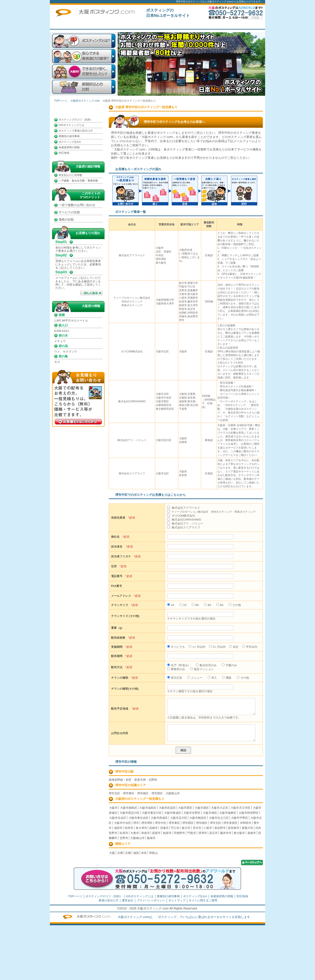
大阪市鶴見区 (198, 818)
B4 (207, 605)
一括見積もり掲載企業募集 (184, 25)
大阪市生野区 (192, 813)
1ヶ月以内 (197, 647)
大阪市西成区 (159, 818)
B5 (195, 605)
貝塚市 (164, 828)
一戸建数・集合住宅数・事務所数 (78, 181)
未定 (234, 647)
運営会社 (128, 900)
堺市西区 (188, 823)
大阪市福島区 (148, 808)
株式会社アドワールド (184, 508)
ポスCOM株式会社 (181, 516)
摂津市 (203, 833)
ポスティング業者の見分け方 (76, 131)
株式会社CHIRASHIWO (184, 520)
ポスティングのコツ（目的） (76, 120)
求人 (212, 678)
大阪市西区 (185, 808)
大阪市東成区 (173, 813)
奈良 (144, 853)
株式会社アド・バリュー (185, 524)
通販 (227, 678)
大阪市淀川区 (179, 818)
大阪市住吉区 (118, 818)
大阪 (112, 853)
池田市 (118, 828)
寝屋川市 (247, 828)
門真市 (192, 833)
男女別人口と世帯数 (70, 175)
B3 (220, 605)
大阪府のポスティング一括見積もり (140, 799)
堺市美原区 (230, 823)
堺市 (136, 823)
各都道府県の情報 (69, 147)
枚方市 (186, 828)
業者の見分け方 (109, 900)
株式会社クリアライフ (184, 527)
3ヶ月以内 (217, 647)
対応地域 (64, 153)
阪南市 (151, 838)
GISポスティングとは (71, 125)
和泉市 (146, 833)
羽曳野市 (179, 833)
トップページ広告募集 (216, 25)
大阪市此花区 (167, 808)
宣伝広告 (175, 678)
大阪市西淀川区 (130, 813)
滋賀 (136, 853)
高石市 (213, 833)
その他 (235, 605)
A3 (183, 605)
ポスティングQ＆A (70, 142)
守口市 (175, 828)
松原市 (124, 833)
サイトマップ (177, 900)
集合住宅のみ (206, 665)
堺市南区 (202, 823)
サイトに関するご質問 (248, 25)
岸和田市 (246, 823)
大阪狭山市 (137, 838)
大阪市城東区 (228, 813)
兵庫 (120, 853)
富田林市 (234, 828)
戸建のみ (229, 665)
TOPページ (121, 25)
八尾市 (208, 828)
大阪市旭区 (210, 813)
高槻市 (153, 828)
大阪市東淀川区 (152, 813)
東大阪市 (239, 833)
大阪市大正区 (220, 808)
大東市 (135, 833)
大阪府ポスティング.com (85, 101)
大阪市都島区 (129, 808)
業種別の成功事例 (69, 136)
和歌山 (153, 853)
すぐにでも (176, 647)
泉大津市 (141, 828)
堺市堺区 (147, 823)
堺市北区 (215, 823)
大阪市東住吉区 (139, 818)
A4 (171, 605)
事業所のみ (176, 669)
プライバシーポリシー (151, 900)
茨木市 (197, 828)
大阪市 (113, 808)
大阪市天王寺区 (241, 808)
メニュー (195, 678)
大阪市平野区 (240, 818)
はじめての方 (153, 25)
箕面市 (156, 833)
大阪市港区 (202, 808)
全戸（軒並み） (179, 665)
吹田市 (129, 828)
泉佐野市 (220, 828)
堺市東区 (174, 823)
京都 (128, 853)
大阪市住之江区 (219, 818)
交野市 (124, 838)
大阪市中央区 (122, 823)
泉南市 (252, 833)
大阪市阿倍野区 (249, 813)
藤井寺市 (226, 833)
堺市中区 (161, 823)
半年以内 (250, 647)
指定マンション (202, 669)
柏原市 (167, 833)
